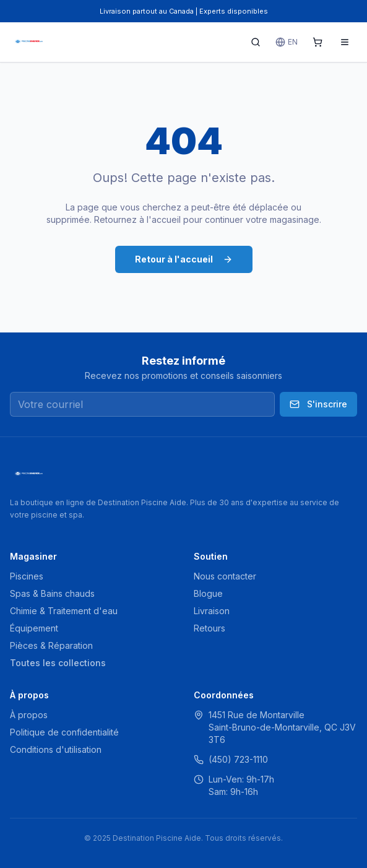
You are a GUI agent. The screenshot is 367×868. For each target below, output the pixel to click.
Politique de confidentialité (64, 732)
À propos (29, 715)
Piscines (27, 576)
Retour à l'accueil (184, 259)
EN (287, 42)
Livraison (212, 611)
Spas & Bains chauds (52, 593)
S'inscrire (318, 404)
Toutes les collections (58, 663)
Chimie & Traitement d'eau (64, 611)
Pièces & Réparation (51, 645)
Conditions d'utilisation (56, 749)
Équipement (34, 628)
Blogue (208, 593)
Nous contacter (225, 576)
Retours (209, 628)
